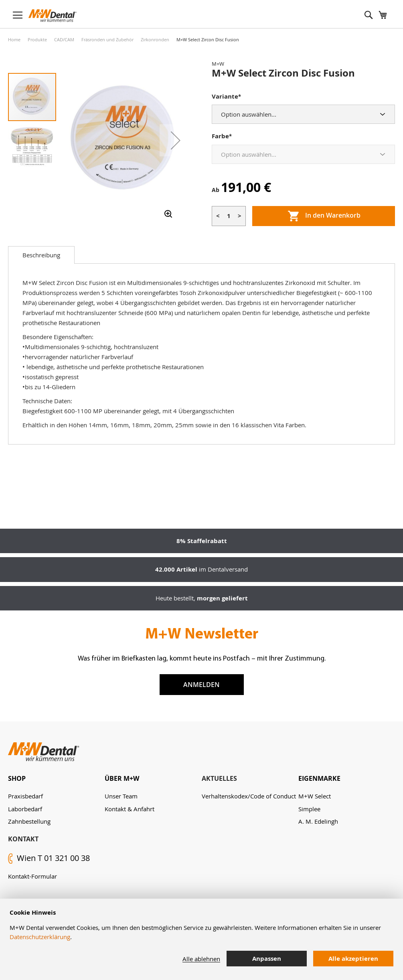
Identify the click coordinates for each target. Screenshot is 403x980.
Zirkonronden (155, 39)
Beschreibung (41, 255)
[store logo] (53, 16)
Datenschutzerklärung (40, 937)
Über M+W (122, 778)
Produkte (37, 39)
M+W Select (315, 796)
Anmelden (201, 685)
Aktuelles (219, 778)
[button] (176, 140)
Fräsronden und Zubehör (107, 39)
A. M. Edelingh (318, 821)
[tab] (41, 255)
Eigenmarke (319, 778)
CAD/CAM (64, 39)
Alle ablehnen (201, 959)
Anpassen (267, 959)
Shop (17, 778)
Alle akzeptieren (353, 959)
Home (14, 39)
